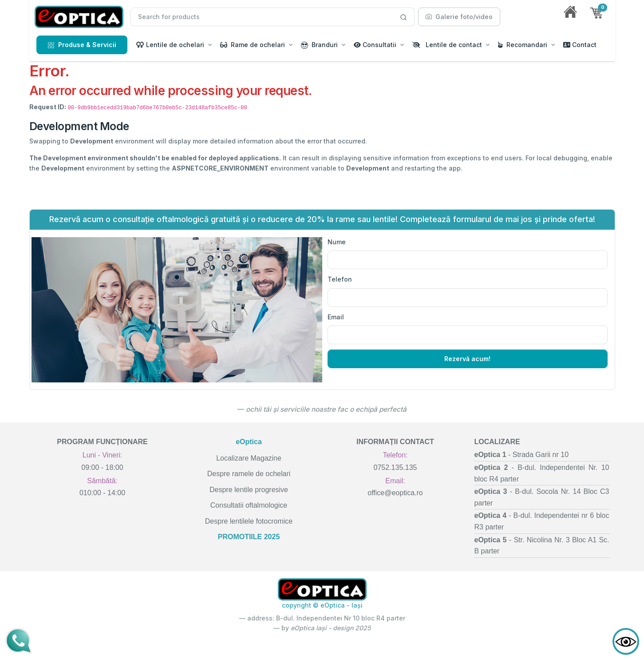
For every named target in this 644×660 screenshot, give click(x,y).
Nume (337, 242)
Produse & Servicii (82, 45)
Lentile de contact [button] (447, 45)
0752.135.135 (395, 467)
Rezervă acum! (467, 359)
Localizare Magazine (249, 458)
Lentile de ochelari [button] (170, 45)
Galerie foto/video (459, 17)
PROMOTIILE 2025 (249, 537)
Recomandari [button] (523, 45)
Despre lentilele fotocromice (249, 521)
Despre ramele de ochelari (249, 474)
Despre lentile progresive (249, 490)
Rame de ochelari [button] (253, 45)
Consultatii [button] (375, 45)
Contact (580, 45)
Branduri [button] (319, 45)
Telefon (340, 279)
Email (336, 317)
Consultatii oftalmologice (249, 505)
